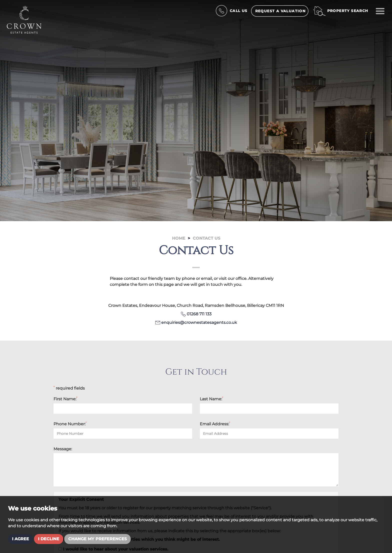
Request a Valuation (280, 11)
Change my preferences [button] (97, 539)
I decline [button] (49, 539)
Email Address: (215, 424)
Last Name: (211, 399)
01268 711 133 (199, 314)
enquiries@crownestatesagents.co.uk (199, 322)
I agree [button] (20, 539)
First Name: (65, 399)
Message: (63, 449)
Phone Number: (70, 424)
